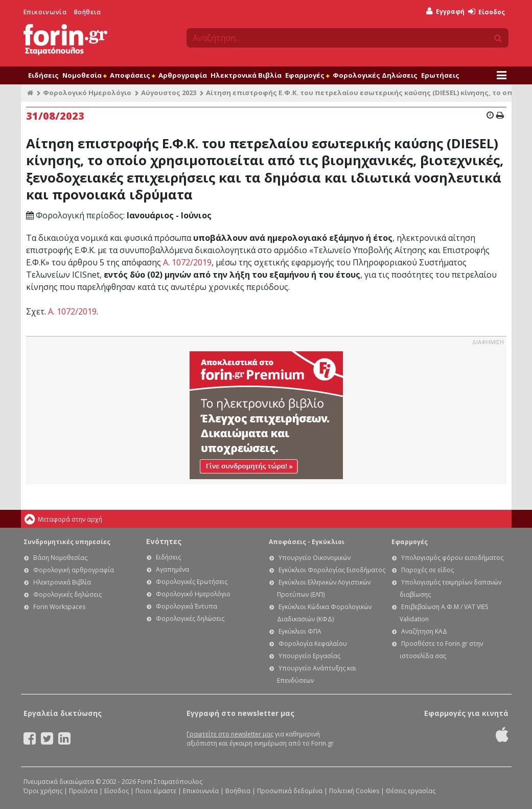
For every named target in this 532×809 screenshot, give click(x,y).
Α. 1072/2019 (187, 262)
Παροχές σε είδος (427, 570)
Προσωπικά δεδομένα (290, 791)
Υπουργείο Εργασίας (309, 656)
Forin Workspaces (59, 607)
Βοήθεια (88, 12)
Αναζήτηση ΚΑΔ (424, 631)
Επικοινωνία (45, 12)
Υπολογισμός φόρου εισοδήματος (452, 558)
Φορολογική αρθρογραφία (74, 570)
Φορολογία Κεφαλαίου (313, 644)
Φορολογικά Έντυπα (187, 606)
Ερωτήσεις (440, 75)
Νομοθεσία (84, 75)
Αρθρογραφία (183, 75)
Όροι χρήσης (43, 791)
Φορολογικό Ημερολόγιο (87, 93)
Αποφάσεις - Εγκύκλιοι (307, 542)
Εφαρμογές (307, 75)
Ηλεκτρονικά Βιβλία (246, 75)
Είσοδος (487, 12)
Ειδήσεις (43, 75)
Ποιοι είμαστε (156, 791)
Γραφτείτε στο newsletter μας (230, 734)
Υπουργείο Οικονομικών (315, 558)
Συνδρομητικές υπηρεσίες (67, 542)
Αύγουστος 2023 (169, 93)
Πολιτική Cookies (354, 791)
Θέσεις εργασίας (411, 791)
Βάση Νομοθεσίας (60, 558)
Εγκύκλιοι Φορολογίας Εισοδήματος (332, 570)
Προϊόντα (83, 791)
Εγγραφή (445, 12)
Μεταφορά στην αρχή (70, 519)
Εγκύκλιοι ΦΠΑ (300, 631)
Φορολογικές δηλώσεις (67, 594)
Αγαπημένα (172, 569)
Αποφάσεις (132, 75)
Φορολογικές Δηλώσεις (375, 75)
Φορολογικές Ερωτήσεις (192, 582)
